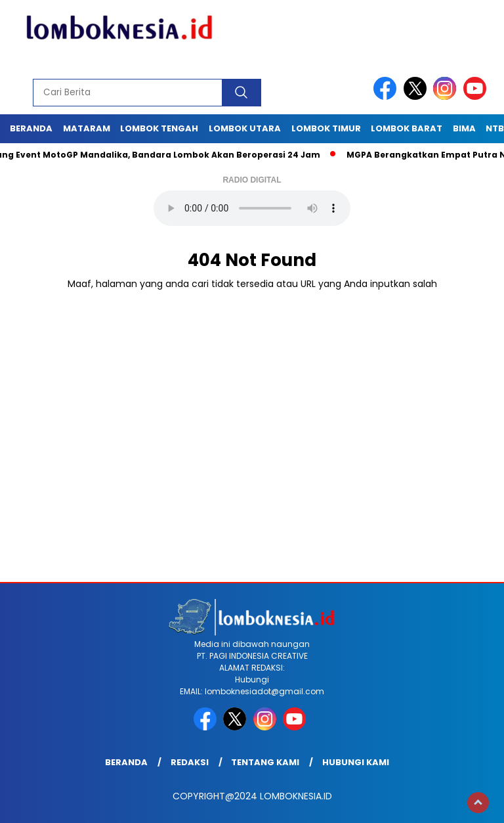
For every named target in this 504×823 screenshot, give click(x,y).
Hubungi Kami (356, 762)
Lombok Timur (326, 128)
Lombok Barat (407, 128)
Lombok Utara (245, 128)
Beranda (31, 128)
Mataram (87, 128)
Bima (464, 128)
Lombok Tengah (159, 128)
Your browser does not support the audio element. (252, 208)
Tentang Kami (265, 762)
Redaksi (190, 762)
